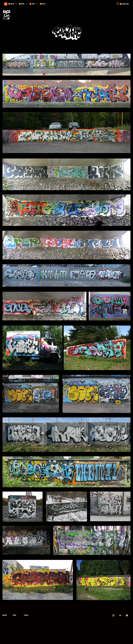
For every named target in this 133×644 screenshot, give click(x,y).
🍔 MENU (11, 4)
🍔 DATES (43, 4)
